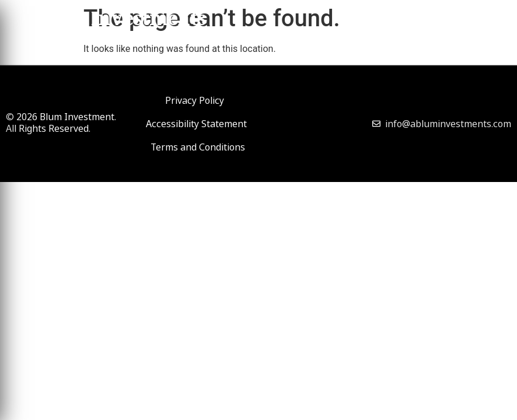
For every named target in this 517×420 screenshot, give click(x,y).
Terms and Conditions (198, 147)
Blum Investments (121, 21)
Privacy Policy (195, 100)
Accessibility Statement (196, 124)
